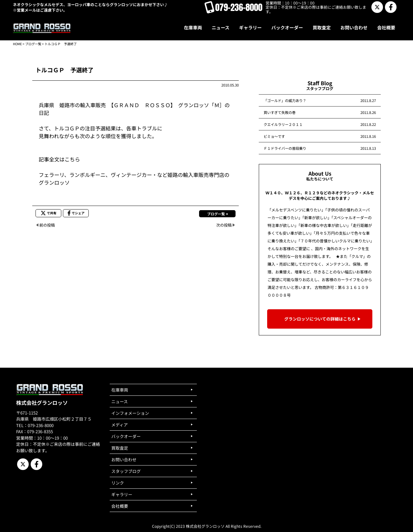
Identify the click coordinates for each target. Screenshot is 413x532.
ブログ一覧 (33, 44)
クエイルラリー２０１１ (283, 124)
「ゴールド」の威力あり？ (285, 100)
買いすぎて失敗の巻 (280, 112)
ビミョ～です (274, 136)
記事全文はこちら (59, 159)
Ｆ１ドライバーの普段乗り (285, 148)
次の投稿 (224, 225)
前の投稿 (47, 225)
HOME (17, 44)
